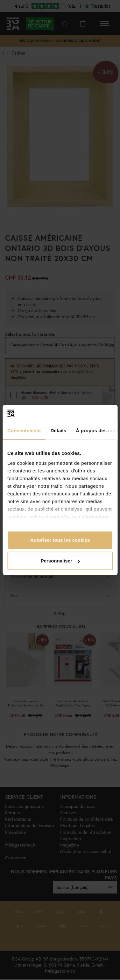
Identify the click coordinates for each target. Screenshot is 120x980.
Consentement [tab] (24, 430)
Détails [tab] (58, 430)
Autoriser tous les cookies (60, 540)
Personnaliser (60, 561)
